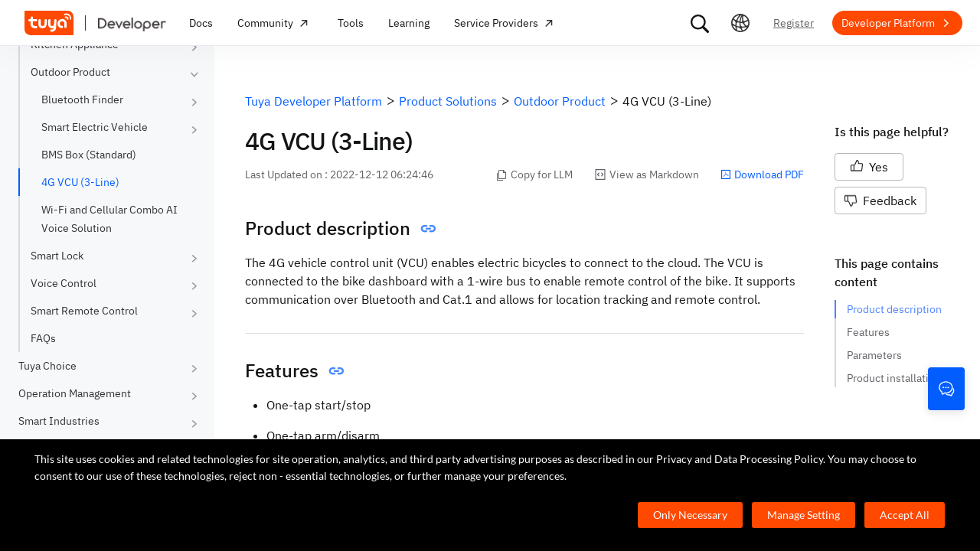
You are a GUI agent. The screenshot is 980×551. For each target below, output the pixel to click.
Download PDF (762, 174)
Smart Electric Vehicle (95, 127)
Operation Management (75, 393)
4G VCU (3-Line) (80, 182)
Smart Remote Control (84, 311)
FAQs (43, 338)
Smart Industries (59, 421)
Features (868, 332)
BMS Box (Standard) (89, 155)
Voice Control (64, 283)
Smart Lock (57, 256)
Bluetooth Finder (82, 99)
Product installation (894, 378)
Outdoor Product (70, 72)
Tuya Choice (47, 366)
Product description (894, 309)
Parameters (874, 355)
